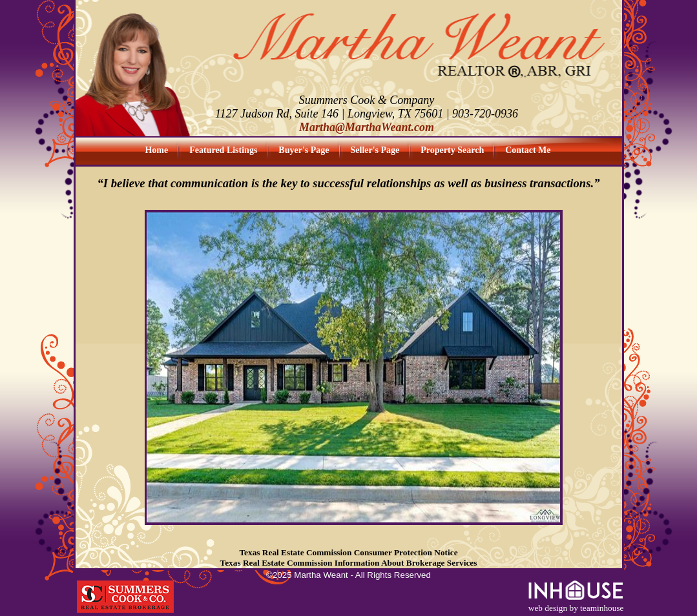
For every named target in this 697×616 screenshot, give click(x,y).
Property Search (452, 150)
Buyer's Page (304, 150)
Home (156, 150)
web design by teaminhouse (576, 604)
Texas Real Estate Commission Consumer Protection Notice (348, 552)
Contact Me (528, 150)
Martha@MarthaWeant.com (367, 127)
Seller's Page (375, 150)
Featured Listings (223, 150)
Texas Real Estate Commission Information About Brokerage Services (349, 563)
